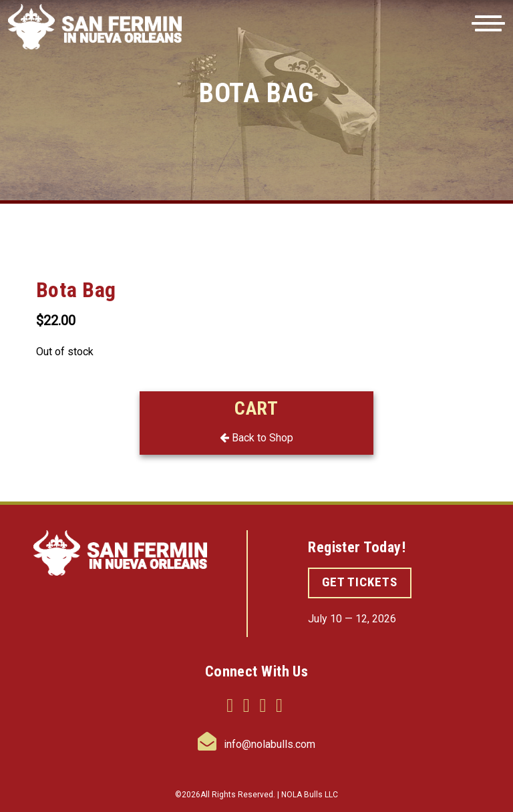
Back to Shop (256, 438)
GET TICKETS (360, 582)
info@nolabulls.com (256, 744)
